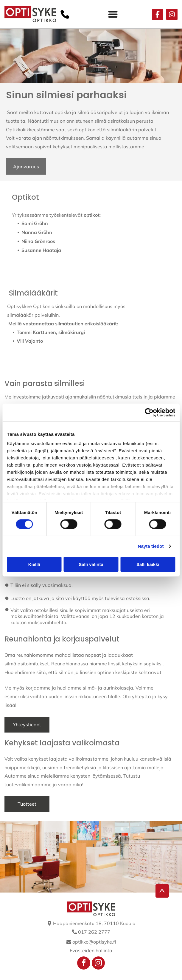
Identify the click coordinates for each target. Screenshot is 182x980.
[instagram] (98, 964)
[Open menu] (113, 14)
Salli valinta (91, 564)
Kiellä (34, 564)
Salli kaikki (148, 564)
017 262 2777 (94, 932)
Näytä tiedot (151, 546)
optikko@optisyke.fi (94, 942)
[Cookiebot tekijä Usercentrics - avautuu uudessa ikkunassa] (149, 412)
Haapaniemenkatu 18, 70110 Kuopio (94, 923)
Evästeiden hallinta (91, 950)
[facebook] (84, 964)
